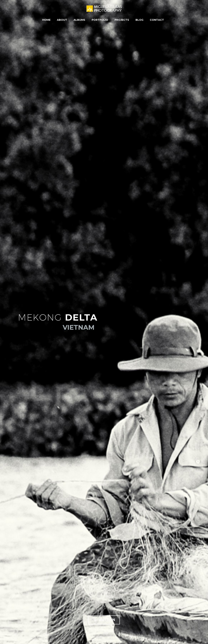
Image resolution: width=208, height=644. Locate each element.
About (62, 20)
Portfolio (100, 20)
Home (46, 20)
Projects (122, 20)
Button (104, 620)
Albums (79, 20)
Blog (139, 20)
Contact (157, 20)
